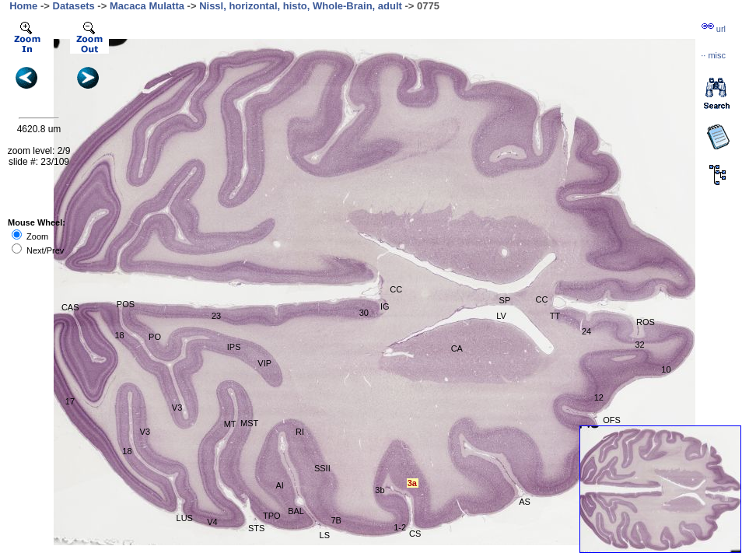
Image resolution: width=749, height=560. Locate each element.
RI (300, 432)
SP (505, 300)
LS (325, 535)
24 (586, 331)
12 (599, 397)
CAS (70, 307)
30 (364, 313)
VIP (264, 363)
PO (155, 337)
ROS (646, 322)
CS (415, 534)
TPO (272, 516)
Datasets (74, 6)
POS (126, 304)
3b (380, 490)
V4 (212, 522)
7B (336, 520)
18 (119, 335)
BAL (296, 511)
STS (256, 528)
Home (23, 6)
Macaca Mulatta (147, 6)
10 (666, 369)
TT (555, 316)
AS (525, 502)
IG (385, 306)
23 (216, 316)
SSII (322, 468)
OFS (612, 420)
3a (412, 483)
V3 (145, 432)
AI (279, 485)
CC (396, 289)
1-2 (400, 527)
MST (249, 423)
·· (713, 55)
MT (230, 424)
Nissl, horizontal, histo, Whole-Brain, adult (301, 6)
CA (457, 348)
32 (639, 345)
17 (70, 401)
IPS (234, 347)
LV (501, 316)
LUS (185, 518)
